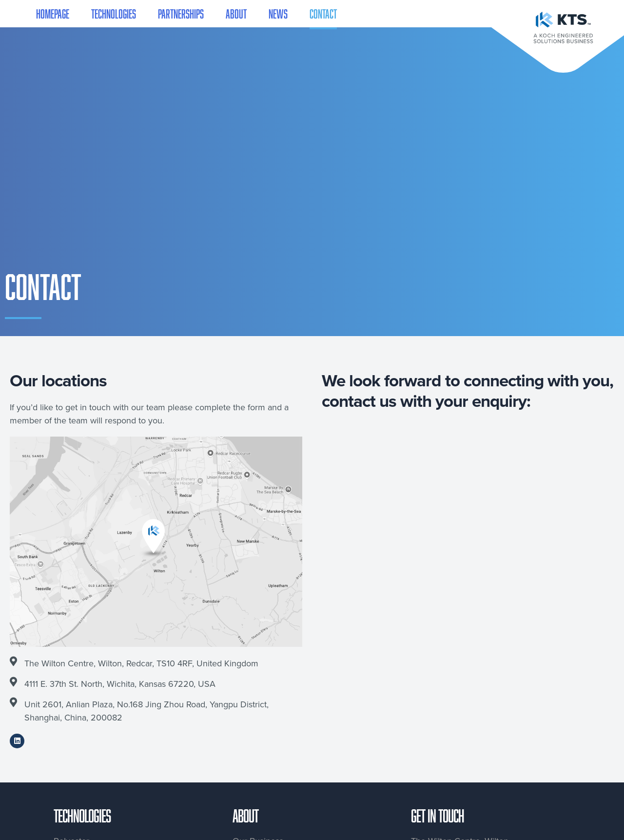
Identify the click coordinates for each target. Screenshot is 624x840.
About (236, 14)
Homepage (53, 14)
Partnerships (181, 14)
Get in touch (438, 816)
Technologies (114, 14)
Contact (323, 14)
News (278, 14)
